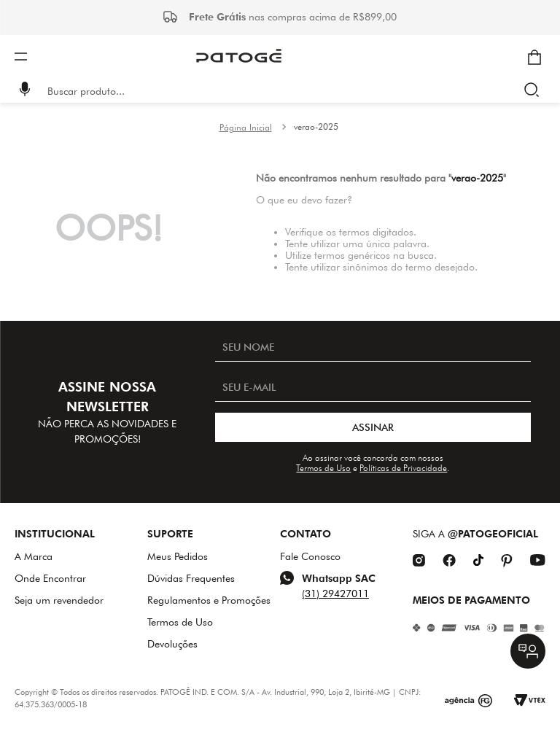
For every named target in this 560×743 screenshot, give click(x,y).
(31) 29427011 (335, 594)
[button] (25, 91)
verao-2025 (316, 127)
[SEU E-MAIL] (373, 387)
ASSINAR (373, 427)
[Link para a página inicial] (246, 128)
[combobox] (291, 91)
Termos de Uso (323, 468)
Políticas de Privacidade (403, 468)
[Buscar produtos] (535, 91)
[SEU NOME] (373, 347)
